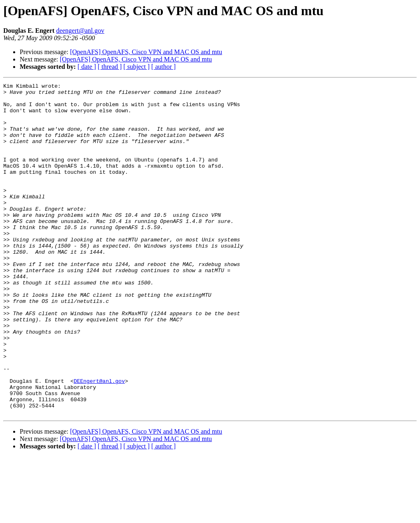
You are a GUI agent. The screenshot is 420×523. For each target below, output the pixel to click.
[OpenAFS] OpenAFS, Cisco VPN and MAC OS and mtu (146, 52)
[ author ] (164, 67)
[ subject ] (137, 67)
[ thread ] (110, 67)
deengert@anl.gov (80, 31)
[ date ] (87, 67)
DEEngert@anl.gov (99, 441)
